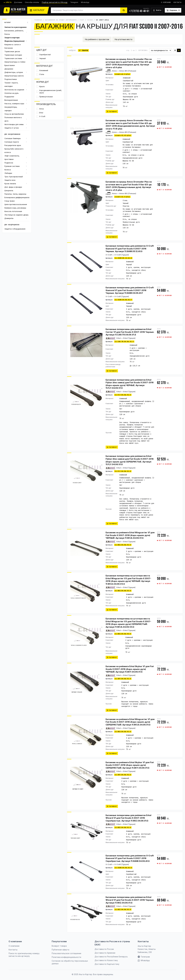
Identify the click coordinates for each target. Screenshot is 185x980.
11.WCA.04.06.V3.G (123, 634)
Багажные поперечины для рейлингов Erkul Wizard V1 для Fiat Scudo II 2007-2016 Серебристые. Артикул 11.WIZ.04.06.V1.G (128, 818)
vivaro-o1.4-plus (122, 197)
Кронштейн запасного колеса (14, 151)
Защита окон (10, 180)
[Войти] (157, 10)
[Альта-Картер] (15, 10)
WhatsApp (85, 2)
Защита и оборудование (15, 229)
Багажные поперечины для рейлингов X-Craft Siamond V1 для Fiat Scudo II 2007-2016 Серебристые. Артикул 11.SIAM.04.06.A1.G (130, 858)
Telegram (74, 2)
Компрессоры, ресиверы (15, 208)
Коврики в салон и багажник (13, 46)
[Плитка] (175, 50)
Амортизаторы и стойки (15, 62)
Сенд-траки (10, 201)
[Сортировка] (160, 50)
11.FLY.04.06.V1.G (123, 471)
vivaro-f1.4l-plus (123, 135)
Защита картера (12, 38)
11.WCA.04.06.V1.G (123, 732)
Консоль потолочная (13, 211)
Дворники (9, 69)
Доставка (18, 2)
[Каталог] (38, 10)
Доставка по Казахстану (106, 960)
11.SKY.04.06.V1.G (123, 775)
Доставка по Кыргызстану (107, 964)
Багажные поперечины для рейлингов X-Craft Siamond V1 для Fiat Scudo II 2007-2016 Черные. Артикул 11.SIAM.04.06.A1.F (130, 290)
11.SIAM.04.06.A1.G (123, 868)
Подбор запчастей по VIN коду (55, 2)
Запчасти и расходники (15, 27)
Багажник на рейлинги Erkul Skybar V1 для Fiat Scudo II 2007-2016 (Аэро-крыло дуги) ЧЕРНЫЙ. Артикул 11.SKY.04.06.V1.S (130, 669)
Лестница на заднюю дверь (16, 215)
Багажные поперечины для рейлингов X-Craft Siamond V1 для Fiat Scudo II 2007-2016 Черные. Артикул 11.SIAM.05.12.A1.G (130, 249)
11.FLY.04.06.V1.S (123, 395)
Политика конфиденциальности (66, 957)
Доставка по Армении (105, 953)
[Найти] (124, 10)
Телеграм (144, 957)
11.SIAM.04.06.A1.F (123, 300)
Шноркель (9, 190)
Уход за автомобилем (14, 114)
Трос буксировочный (14, 177)
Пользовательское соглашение (66, 953)
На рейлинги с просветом (97, 39)
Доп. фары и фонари (13, 187)
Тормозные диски (12, 51)
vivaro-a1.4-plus (122, 74)
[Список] (179, 50)
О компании (166, 2)
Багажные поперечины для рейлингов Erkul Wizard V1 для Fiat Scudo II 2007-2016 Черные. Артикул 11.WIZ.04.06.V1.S (130, 900)
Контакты (177, 2)
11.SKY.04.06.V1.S (123, 679)
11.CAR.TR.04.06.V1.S (124, 342)
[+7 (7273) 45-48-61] (139, 10)
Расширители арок (13, 145)
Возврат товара (59, 946)
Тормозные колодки (13, 55)
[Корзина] (173, 10)
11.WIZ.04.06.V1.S (123, 909)
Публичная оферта (60, 950)
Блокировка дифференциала (17, 197)
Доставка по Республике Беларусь (111, 957)
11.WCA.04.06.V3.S (123, 591)
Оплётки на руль (12, 93)
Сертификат (112, 111)
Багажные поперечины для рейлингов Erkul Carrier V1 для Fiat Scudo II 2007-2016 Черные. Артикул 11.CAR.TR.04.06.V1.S (130, 332)
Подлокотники (11, 79)
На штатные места (123, 39)
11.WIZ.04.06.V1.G (123, 827)
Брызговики (10, 65)
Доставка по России (104, 949)
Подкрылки (9, 97)
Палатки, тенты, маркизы (15, 194)
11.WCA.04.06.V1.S (123, 545)
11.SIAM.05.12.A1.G (123, 258)
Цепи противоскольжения (16, 204)
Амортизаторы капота (14, 76)
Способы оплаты (32, 2)
